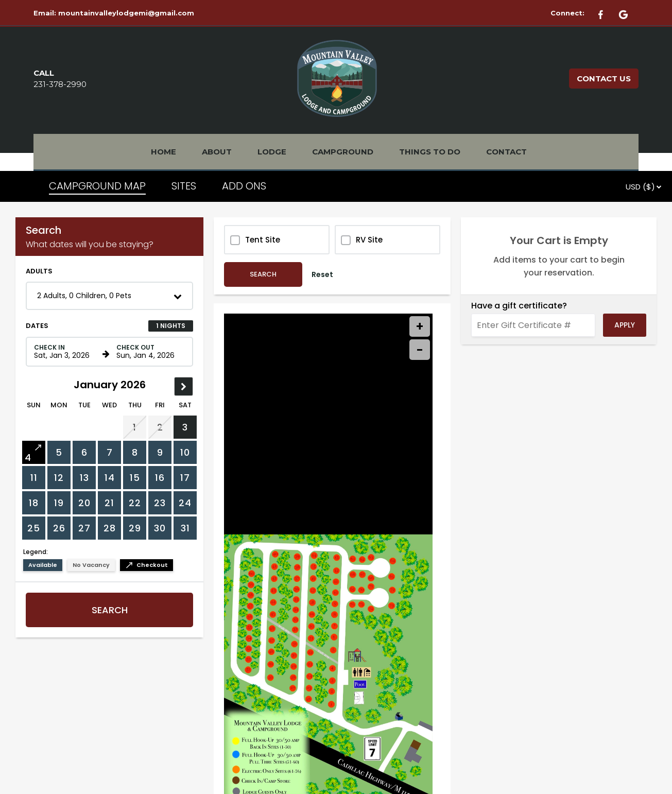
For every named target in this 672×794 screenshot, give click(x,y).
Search (110, 610)
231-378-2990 (60, 84)
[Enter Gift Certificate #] (533, 325)
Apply (625, 325)
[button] (109, 296)
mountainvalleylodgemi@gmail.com (126, 13)
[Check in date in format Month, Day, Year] (66, 352)
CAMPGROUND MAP (97, 186)
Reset (322, 274)
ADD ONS (244, 186)
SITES (184, 186)
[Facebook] (607, 13)
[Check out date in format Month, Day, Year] (149, 352)
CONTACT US (604, 79)
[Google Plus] (628, 13)
